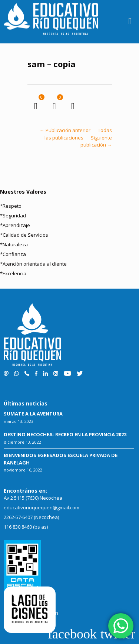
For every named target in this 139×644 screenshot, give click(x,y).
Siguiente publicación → (96, 141)
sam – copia (52, 64)
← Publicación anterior (65, 130)
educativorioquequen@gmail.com (42, 507)
